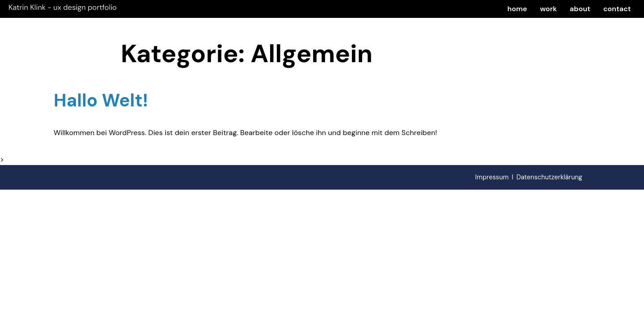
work (548, 9)
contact (617, 9)
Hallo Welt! (101, 100)
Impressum (492, 177)
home (517, 9)
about (580, 9)
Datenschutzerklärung (549, 177)
